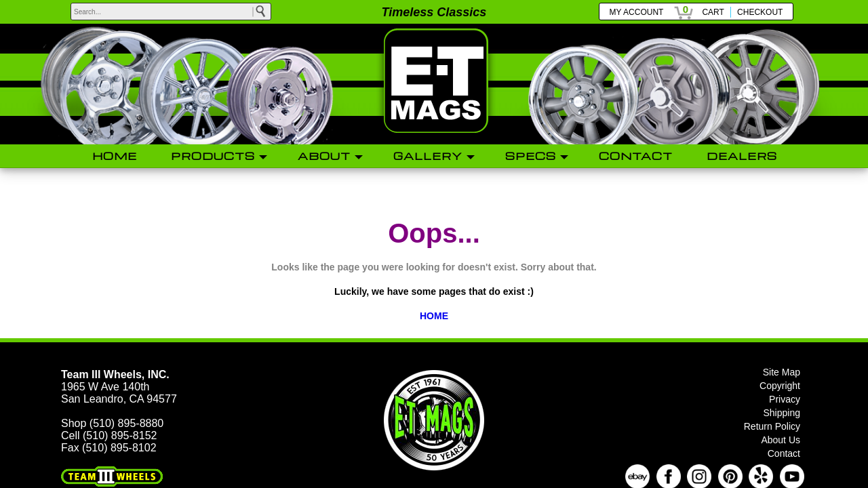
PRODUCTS (213, 156)
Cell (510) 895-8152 (109, 435)
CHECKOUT (760, 12)
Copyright (780, 386)
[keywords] (171, 12)
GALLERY (428, 156)
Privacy (785, 399)
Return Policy (772, 426)
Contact (784, 453)
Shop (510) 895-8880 (112, 423)
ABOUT (324, 156)
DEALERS (742, 156)
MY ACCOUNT (637, 12)
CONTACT (636, 156)
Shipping (782, 413)
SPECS (531, 156)
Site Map (782, 372)
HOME (115, 156)
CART (713, 12)
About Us (781, 440)
